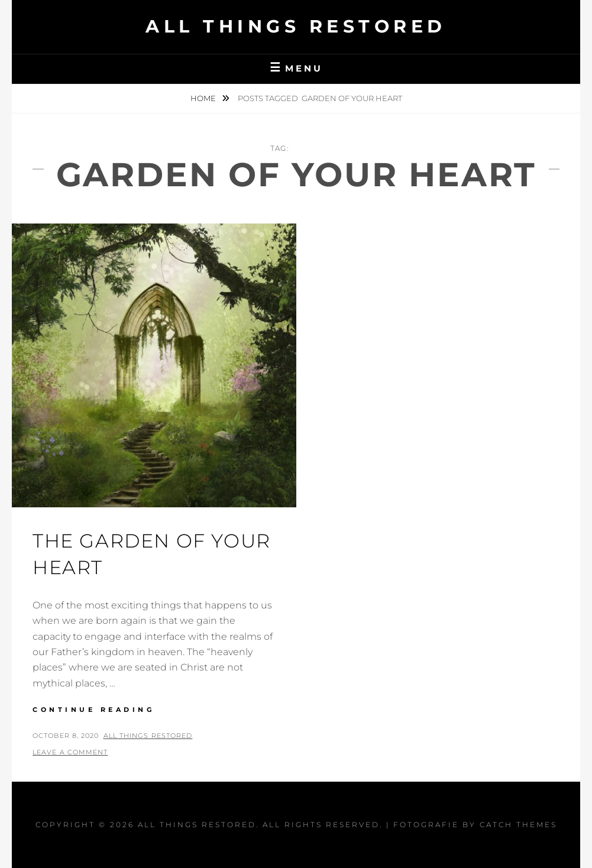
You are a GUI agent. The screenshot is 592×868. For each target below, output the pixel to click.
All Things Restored (296, 26)
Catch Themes (518, 825)
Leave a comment (70, 752)
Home (204, 98)
